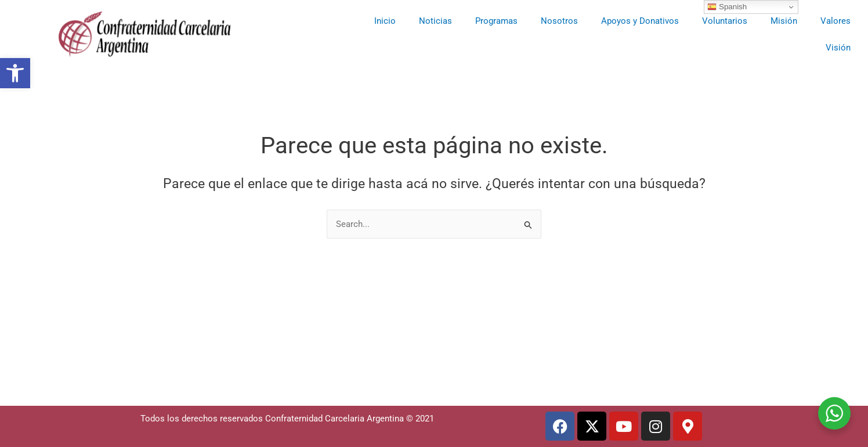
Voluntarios (725, 21)
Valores (836, 21)
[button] (15, 73)
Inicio (385, 21)
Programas (496, 21)
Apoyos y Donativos (640, 21)
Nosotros (559, 21)
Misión (784, 21)
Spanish (727, 7)
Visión (838, 48)
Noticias (435, 21)
